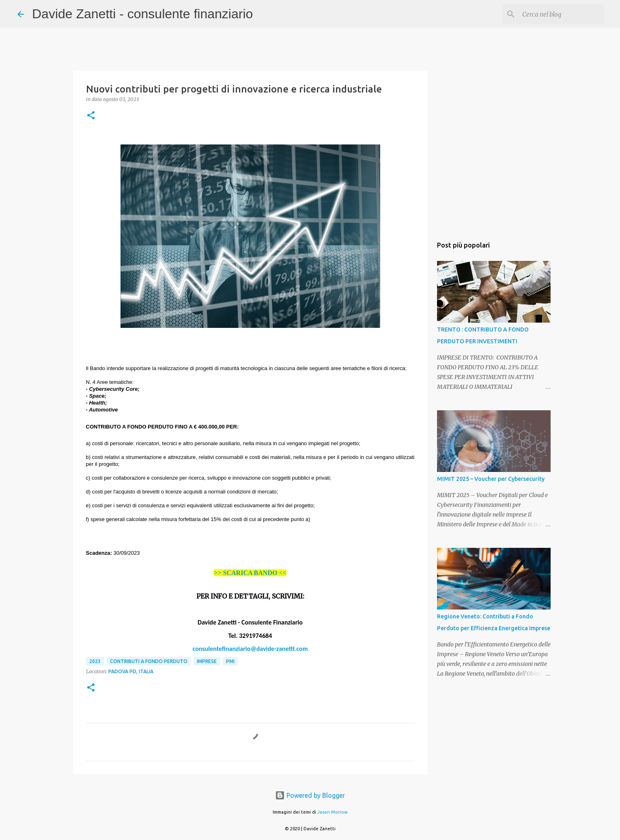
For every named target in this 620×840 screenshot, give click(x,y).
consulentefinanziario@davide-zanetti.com (250, 649)
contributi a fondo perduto (149, 661)
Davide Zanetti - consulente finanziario (142, 14)
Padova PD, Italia (131, 671)
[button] (91, 116)
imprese (207, 661)
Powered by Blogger (310, 795)
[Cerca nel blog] (562, 14)
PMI (230, 661)
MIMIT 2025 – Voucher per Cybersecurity (491, 479)
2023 (95, 661)
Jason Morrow (333, 812)
